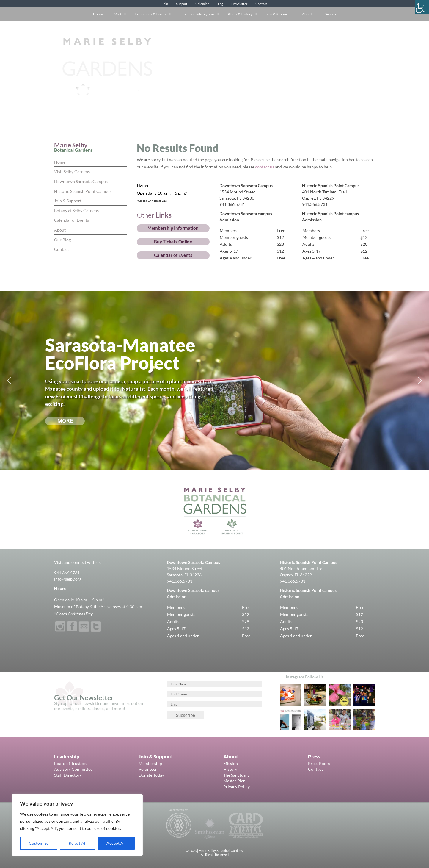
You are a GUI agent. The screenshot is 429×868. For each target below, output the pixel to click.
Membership (150, 763)
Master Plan (234, 781)
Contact (261, 4)
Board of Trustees (70, 763)
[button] (9, 381)
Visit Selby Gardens (72, 172)
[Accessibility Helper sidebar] (422, 7)
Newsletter (239, 4)
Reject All (78, 843)
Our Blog (62, 240)
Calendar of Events (71, 220)
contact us (265, 167)
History (230, 769)
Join (165, 4)
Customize (39, 843)
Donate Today (151, 775)
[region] (77, 825)
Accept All (116, 843)
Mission (231, 763)
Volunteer (148, 769)
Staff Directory (68, 775)
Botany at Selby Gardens (76, 211)
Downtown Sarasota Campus (81, 181)
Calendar (202, 4)
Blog (220, 4)
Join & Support (68, 201)
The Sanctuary (236, 775)
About (60, 230)
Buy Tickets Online (173, 242)
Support (182, 4)
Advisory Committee (73, 769)
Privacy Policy (236, 787)
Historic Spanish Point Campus (83, 191)
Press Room (319, 763)
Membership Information (173, 228)
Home (60, 162)
